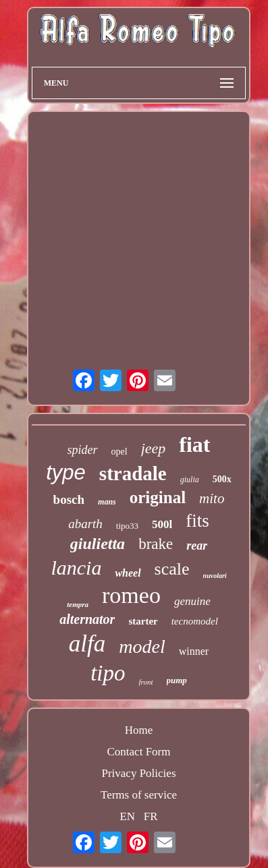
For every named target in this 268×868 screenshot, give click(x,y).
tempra (78, 604)
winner (194, 651)
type (66, 472)
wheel (128, 573)
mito (212, 498)
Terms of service (139, 795)
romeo (131, 595)
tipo (108, 673)
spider (83, 450)
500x (222, 479)
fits (197, 521)
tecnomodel (195, 621)
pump (177, 680)
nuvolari (215, 576)
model (142, 646)
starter (143, 621)
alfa (87, 644)
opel (119, 452)
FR (151, 816)
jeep (154, 448)
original (158, 497)
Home (139, 730)
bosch (69, 499)
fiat (194, 444)
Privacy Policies (138, 773)
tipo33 (127, 526)
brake (156, 544)
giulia (190, 480)
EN (127, 816)
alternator (87, 619)
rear (197, 546)
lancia (76, 568)
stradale (133, 473)
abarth (85, 524)
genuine (192, 601)
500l (162, 524)
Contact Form (139, 752)
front (146, 682)
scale (172, 569)
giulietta (98, 544)
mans (107, 502)
